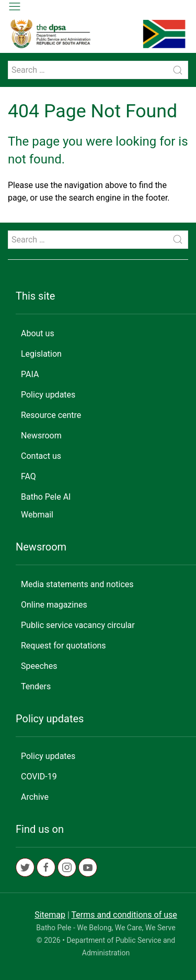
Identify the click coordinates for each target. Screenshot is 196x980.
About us (38, 333)
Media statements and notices (77, 584)
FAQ (28, 476)
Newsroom (41, 436)
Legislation (41, 354)
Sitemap (50, 915)
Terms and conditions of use (124, 915)
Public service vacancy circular (78, 625)
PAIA (30, 374)
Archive (35, 797)
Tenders (36, 686)
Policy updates (48, 395)
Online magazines (54, 605)
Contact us (41, 456)
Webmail (37, 515)
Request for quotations (64, 646)
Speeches (39, 666)
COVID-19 (39, 777)
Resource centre (51, 415)
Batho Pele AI (46, 497)
